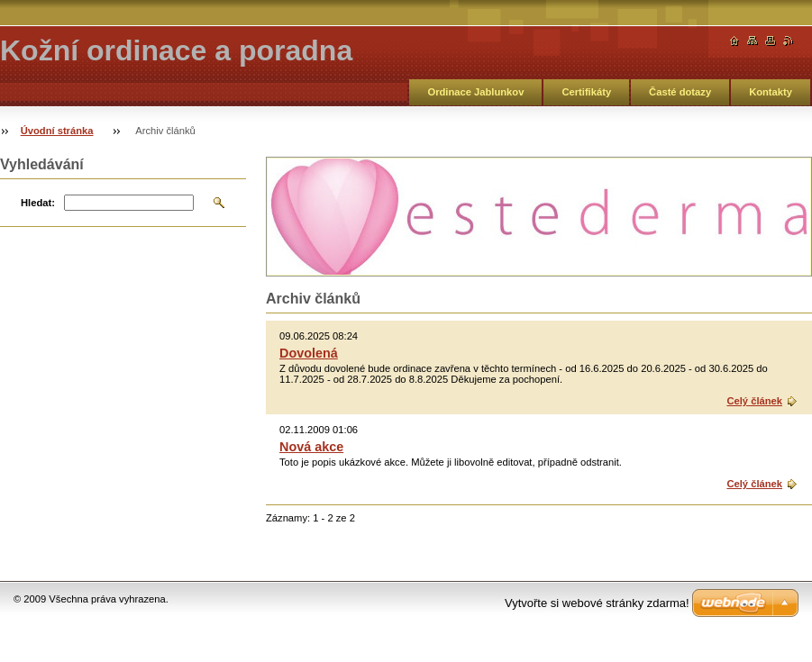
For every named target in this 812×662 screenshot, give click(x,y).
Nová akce (311, 447)
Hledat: (38, 203)
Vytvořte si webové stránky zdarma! (597, 603)
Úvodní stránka (57, 131)
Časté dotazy (680, 92)
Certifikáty (586, 92)
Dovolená (309, 353)
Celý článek (754, 401)
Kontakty (771, 92)
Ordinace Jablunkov (475, 92)
